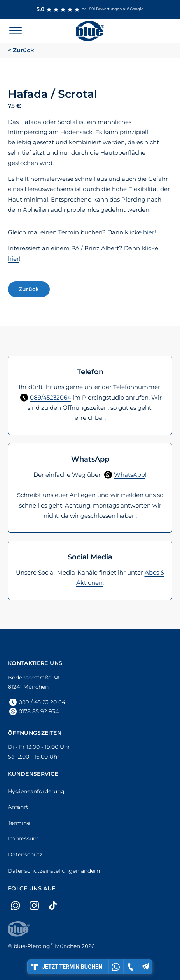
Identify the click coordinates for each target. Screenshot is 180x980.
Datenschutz (25, 854)
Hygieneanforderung (36, 791)
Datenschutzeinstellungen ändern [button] (54, 871)
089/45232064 (51, 397)
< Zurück (21, 50)
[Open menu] (16, 31)
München (47, 946)
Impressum (23, 838)
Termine (19, 823)
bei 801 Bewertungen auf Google (90, 9)
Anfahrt (18, 807)
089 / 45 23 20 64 (42, 702)
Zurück (29, 289)
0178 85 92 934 (39, 711)
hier (149, 232)
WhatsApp (129, 475)
